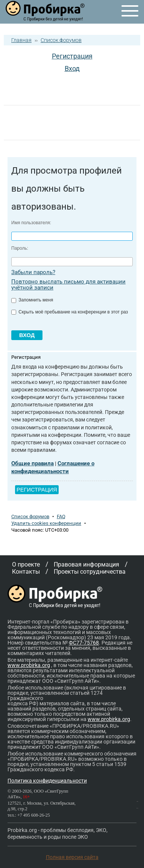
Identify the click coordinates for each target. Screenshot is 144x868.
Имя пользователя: (31, 223)
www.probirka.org (29, 665)
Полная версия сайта (72, 857)
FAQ (61, 516)
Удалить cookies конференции (46, 523)
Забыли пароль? (33, 272)
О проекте (26, 564)
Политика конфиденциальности (47, 781)
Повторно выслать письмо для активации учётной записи (68, 285)
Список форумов (61, 40)
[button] (41, 88)
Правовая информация (86, 564)
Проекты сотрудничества (90, 572)
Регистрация (72, 56)
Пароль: (20, 248)
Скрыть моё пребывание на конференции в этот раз (70, 312)
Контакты (26, 572)
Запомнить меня (32, 300)
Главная (21, 40)
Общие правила (33, 463)
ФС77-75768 (84, 643)
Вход (72, 68)
